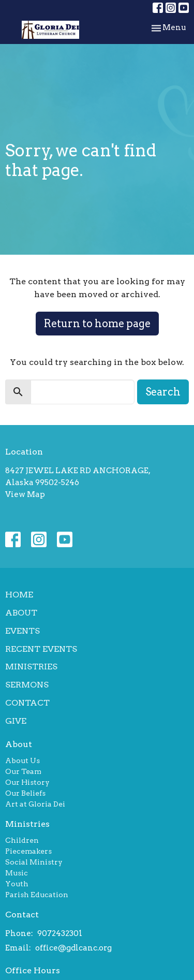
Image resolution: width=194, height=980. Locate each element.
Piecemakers (28, 851)
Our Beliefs (25, 793)
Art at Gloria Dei (35, 804)
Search (163, 392)
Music (17, 873)
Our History (27, 782)
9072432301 (60, 933)
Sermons (27, 685)
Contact (27, 703)
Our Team (23, 771)
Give (16, 721)
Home (19, 595)
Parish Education (37, 895)
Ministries (31, 667)
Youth (17, 884)
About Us (23, 760)
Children (22, 840)
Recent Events (41, 649)
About (21, 613)
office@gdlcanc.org (73, 948)
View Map (25, 494)
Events (23, 631)
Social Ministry (34, 862)
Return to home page (97, 324)
